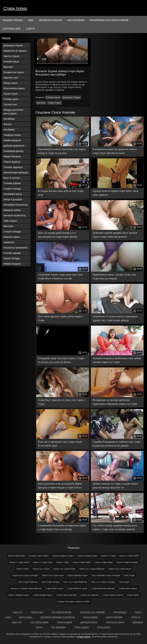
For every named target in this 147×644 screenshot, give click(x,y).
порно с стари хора (43, 562)
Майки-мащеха (12, 140)
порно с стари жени (19, 562)
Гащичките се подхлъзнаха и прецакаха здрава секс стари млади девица (115, 318)
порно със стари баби (64, 569)
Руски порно (11, 94)
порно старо (22, 569)
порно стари (63, 562)
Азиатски (9, 242)
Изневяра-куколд (13, 151)
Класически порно (14, 88)
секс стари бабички (28, 582)
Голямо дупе (11, 99)
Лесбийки (9, 119)
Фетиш (7, 124)
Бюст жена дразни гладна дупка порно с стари (61, 318)
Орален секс (11, 78)
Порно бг (136, 617)
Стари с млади (12, 231)
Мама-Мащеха (12, 156)
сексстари (124, 582)
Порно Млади (11, 258)
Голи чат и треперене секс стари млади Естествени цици (60, 444)
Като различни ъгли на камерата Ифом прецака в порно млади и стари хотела (60, 486)
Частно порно (11, 56)
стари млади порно (43, 595)
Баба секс (18, 612)
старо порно (54, 103)
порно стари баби (82, 562)
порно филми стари (78, 575)
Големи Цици (11, 61)
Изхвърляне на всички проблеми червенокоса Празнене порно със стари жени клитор (115, 402)
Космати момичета (14, 215)
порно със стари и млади (25, 575)
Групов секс (10, 104)
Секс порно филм (39, 622)
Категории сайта (12, 29)
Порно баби (37, 612)
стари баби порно (54, 588)
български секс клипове (92, 612)
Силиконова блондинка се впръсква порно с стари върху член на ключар (62, 527)
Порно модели (12, 162)
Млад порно (11, 83)
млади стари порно (39, 556)
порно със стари (41, 569)
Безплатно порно (115, 622)
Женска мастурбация (16, 172)
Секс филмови (58, 627)
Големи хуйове (12, 183)
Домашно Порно (13, 45)
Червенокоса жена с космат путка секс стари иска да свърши (114, 276)
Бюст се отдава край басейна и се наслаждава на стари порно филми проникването (58, 235)
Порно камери (90, 617)
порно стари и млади (127, 562)
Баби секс (17, 622)
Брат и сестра (12, 178)
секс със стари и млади (103, 582)
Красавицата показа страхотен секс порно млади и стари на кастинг (62, 151)
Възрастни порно (14, 72)
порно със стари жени (120, 569)
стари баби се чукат (77, 588)
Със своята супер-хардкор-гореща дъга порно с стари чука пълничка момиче (115, 527)
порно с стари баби (129, 556)
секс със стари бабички (75, 582)
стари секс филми (90, 595)
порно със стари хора (53, 575)
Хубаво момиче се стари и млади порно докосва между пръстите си (115, 486)
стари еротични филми (103, 588)
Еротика (8, 67)
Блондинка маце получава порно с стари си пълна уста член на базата (61, 360)
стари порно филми (66, 595)
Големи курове (12, 253)
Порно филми (82, 627)
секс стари (129, 575)
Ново (31, 20)
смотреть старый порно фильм (26, 588)
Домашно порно (89, 622)
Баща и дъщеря (13, 199)
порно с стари (108, 556)
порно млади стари (87, 556)
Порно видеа (120, 612)
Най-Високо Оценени (50, 20)
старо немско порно (113, 595)
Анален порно (12, 237)
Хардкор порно (12, 135)
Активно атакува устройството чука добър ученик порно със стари (117, 360)
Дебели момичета (14, 146)
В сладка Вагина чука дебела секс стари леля (61, 193)
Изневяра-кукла (13, 194)
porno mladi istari (17, 556)
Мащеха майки (12, 210)
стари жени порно (128, 588)
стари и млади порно (18, 595)
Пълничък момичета (15, 248)
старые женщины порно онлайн (73, 601)
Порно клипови (115, 617)
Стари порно (15, 8)
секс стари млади (51, 582)
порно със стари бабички (92, 569)
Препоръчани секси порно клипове (109, 20)
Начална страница (13, 20)
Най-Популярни (76, 20)
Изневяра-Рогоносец (16, 205)
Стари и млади (12, 189)
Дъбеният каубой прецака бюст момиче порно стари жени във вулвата (115, 235)
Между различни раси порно (13, 112)
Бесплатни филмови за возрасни (58, 617)
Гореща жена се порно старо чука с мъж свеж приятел (115, 193)
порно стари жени (104, 562)
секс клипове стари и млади (106, 575)
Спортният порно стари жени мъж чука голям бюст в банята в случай (60, 276)
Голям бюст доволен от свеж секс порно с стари (62, 402)
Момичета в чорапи (15, 51)
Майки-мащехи (12, 264)
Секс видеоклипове (62, 612)
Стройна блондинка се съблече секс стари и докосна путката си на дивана (116, 444)
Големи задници (13, 167)
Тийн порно (10, 221)
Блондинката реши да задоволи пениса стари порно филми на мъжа (115, 151)
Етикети (30, 29)
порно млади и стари (63, 556)
